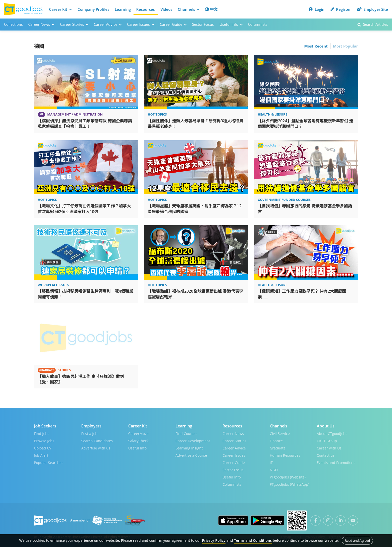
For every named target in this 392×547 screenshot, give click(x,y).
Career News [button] (41, 24)
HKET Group (327, 441)
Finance (276, 441)
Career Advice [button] (108, 24)
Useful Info (137, 448)
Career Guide (234, 463)
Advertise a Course (191, 455)
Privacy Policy (214, 540)
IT (271, 463)
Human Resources (285, 455)
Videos (166, 9)
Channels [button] (189, 9)
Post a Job (89, 434)
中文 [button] (211, 9)
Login (317, 9)
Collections (13, 24)
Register (340, 9)
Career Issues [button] (140, 24)
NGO (274, 470)
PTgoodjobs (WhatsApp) (289, 484)
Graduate (278, 448)
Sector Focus (203, 24)
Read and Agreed (357, 540)
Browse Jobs (44, 441)
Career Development (193, 441)
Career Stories (234, 441)
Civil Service (280, 434)
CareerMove (138, 434)
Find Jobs (42, 434)
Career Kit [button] (60, 9)
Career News (233, 434)
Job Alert (41, 455)
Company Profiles (93, 9)
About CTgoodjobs (332, 434)
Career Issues (234, 455)
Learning (123, 9)
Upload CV (43, 448)
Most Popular (345, 46)
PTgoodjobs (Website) (288, 477)
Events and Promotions (336, 463)
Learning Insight (189, 448)
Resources (145, 9)
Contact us (326, 455)
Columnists (258, 24)
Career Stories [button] (74, 24)
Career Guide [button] (173, 24)
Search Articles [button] (373, 24)
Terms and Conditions (253, 540)
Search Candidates (97, 441)
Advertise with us (96, 448)
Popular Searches (49, 463)
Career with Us (329, 448)
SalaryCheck (138, 441)
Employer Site (372, 9)
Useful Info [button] (231, 24)
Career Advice (234, 448)
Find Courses (186, 434)
